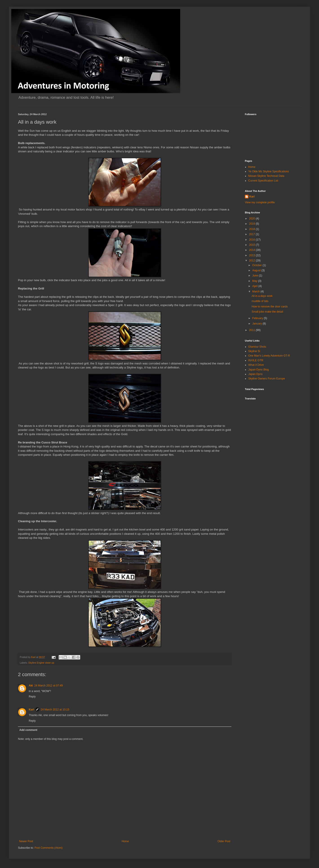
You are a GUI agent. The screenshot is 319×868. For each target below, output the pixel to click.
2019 (253, 224)
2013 (253, 255)
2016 (253, 240)
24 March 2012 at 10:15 (55, 710)
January (257, 324)
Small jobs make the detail (267, 312)
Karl (31, 710)
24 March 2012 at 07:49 (49, 686)
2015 (253, 245)
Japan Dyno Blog (258, 370)
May (255, 281)
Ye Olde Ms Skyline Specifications (269, 171)
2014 (253, 250)
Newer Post (26, 841)
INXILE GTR (256, 360)
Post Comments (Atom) (48, 848)
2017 (253, 234)
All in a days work (262, 296)
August (257, 270)
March (256, 292)
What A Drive (256, 365)
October (257, 265)
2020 (253, 219)
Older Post (224, 841)
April (255, 286)
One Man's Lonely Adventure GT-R (269, 356)
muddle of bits (260, 301)
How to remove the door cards (270, 307)
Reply (32, 697)
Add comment (28, 730)
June (256, 276)
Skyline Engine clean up (41, 663)
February (258, 318)
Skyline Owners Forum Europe (267, 379)
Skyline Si (254, 351)
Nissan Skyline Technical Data (266, 176)
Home (125, 841)
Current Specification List (263, 181)
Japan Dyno (255, 374)
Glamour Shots (257, 347)
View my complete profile (260, 202)
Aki (31, 686)
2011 (253, 330)
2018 (253, 229)
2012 (253, 261)
